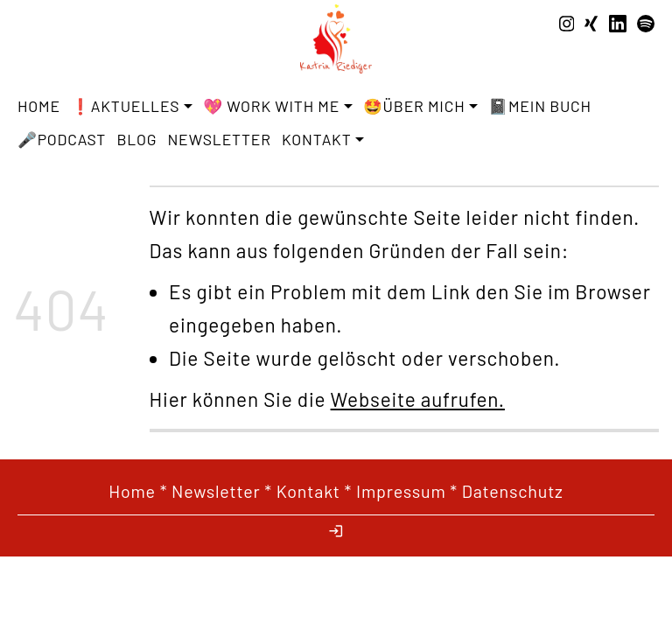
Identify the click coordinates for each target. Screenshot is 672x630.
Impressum (401, 491)
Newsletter (220, 139)
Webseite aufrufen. (418, 399)
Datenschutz (513, 491)
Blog (136, 139)
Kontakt (308, 491)
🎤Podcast (62, 139)
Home (39, 106)
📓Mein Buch (539, 106)
